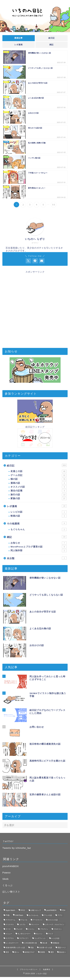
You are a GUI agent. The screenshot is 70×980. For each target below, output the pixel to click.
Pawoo (6, 873)
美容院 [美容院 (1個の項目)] (43, 952)
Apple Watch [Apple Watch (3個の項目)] (10, 910)
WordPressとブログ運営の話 (39, 547)
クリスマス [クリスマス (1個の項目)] (10, 924)
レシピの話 (39, 512)
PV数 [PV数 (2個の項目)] (8, 915)
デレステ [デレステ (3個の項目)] (19, 929)
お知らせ (39, 543)
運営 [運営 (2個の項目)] (52, 952)
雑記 (52, 45)
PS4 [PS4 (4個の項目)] (64, 910)
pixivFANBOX (11, 866)
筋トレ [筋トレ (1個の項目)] (17, 952)
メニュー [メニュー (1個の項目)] (9, 934)
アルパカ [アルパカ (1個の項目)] (24, 920)
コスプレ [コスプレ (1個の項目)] (22, 924)
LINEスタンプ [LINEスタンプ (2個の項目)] (36, 910)
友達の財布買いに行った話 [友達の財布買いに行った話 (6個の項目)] (15, 948)
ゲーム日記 (39, 475)
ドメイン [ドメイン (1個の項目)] (31, 929)
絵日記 (51, 38)
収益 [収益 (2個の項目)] (32, 948)
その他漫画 (37, 523)
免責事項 (47, 969)
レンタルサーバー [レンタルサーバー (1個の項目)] (12, 943)
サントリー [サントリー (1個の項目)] (35, 924)
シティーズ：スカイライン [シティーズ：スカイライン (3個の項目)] (55, 924)
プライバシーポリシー (29, 969)
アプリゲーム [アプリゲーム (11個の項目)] (11, 920)
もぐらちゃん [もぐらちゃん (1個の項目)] (34, 915)
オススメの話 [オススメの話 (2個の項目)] (53, 920)
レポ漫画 (18, 45)
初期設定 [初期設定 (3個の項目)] (56, 943)
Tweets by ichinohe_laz (17, 848)
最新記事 (18, 38)
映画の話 (39, 516)
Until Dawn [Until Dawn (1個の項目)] (19, 915)
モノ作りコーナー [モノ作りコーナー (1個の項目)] (24, 934)
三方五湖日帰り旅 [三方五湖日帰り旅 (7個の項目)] (30, 943)
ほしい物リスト (11, 892)
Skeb (6, 879)
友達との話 (39, 471)
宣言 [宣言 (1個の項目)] (7, 952)
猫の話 (39, 479)
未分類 (37, 558)
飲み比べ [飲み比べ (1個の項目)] (63, 952)
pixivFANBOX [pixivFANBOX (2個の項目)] (51, 910)
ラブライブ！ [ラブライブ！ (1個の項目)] (24, 938)
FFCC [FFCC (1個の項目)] (23, 910)
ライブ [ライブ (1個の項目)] (51, 934)
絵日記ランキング (35, 427)
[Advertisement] (35, 308)
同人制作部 (39, 551)
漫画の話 (39, 483)
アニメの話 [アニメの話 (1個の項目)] (48, 915)
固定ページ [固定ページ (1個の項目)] (62, 948)
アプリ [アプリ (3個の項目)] (60, 915)
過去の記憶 (39, 491)
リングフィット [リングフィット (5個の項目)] (40, 938)
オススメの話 (39, 487)
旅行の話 (39, 495)
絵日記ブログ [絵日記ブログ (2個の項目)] (30, 952)
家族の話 (39, 498)
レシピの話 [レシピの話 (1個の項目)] (55, 938)
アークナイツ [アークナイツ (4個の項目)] (38, 920)
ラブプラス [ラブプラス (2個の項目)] (10, 938)
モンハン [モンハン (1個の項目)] (39, 934)
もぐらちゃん (39, 529)
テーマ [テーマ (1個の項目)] (8, 929)
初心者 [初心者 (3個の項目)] (45, 943)
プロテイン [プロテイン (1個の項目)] (58, 929)
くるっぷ (7, 885)
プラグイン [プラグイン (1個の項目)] (44, 929)
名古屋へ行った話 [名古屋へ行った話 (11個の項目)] (46, 948)
